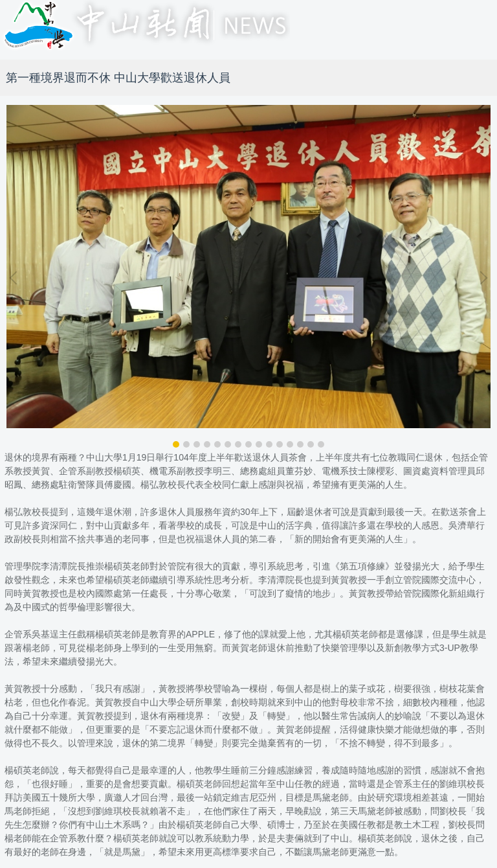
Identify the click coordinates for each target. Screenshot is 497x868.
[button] (16, 278)
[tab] (176, 444)
